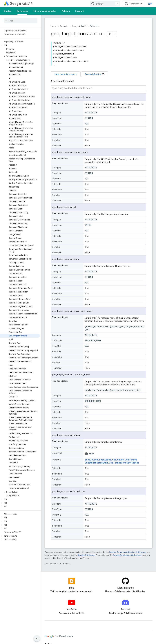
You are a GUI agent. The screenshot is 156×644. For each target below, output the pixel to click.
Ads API (22, 4)
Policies (66, 11)
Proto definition (95, 74)
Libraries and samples (45, 11)
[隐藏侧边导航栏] (37, 639)
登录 (150, 4)
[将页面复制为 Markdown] (110, 34)
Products (64, 26)
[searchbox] (21, 21)
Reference (95, 26)
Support (79, 11)
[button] (20, 45)
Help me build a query (66, 74)
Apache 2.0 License (86, 555)
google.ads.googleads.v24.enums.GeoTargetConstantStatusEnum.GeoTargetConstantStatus (112, 461)
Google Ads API (79, 26)
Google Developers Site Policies (127, 555)
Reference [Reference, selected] (22, 11)
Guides (7, 11)
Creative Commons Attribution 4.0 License (128, 552)
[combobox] (105, 4)
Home (54, 26)
